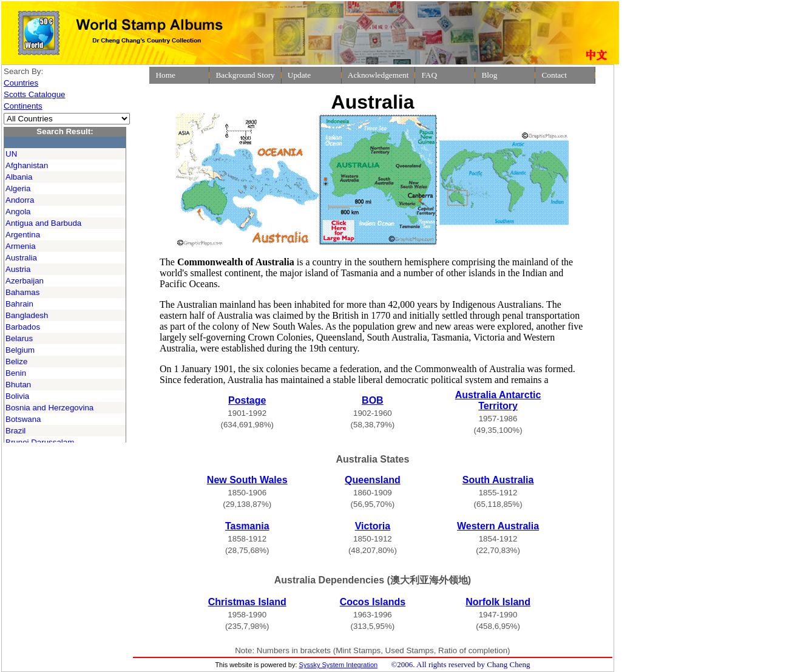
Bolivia (17, 396)
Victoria (373, 526)
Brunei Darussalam (40, 442)
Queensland (373, 480)
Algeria (18, 188)
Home (165, 75)
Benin (16, 373)
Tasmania (247, 526)
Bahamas (22, 292)
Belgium (20, 350)
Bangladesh (27, 315)
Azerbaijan (25, 281)
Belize (16, 361)
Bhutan (18, 385)
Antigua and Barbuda (43, 223)
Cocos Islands (373, 602)
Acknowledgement (378, 75)
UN (11, 154)
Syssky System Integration (339, 665)
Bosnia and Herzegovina (49, 408)
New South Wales (247, 480)
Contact (554, 75)
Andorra (20, 200)
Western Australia (498, 526)
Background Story (245, 75)
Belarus (19, 338)
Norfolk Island (498, 602)
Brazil (15, 431)
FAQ (429, 75)
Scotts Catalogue (35, 94)
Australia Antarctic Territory (498, 400)
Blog (489, 75)
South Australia (498, 480)
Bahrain (19, 304)
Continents (23, 106)
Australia (21, 258)
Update (300, 75)
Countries (21, 83)
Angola (18, 212)
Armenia (21, 246)
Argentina (23, 235)
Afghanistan (27, 165)
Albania (19, 177)
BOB (373, 400)
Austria (18, 269)
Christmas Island (247, 602)
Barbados (23, 327)
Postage (247, 400)
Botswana (23, 419)
